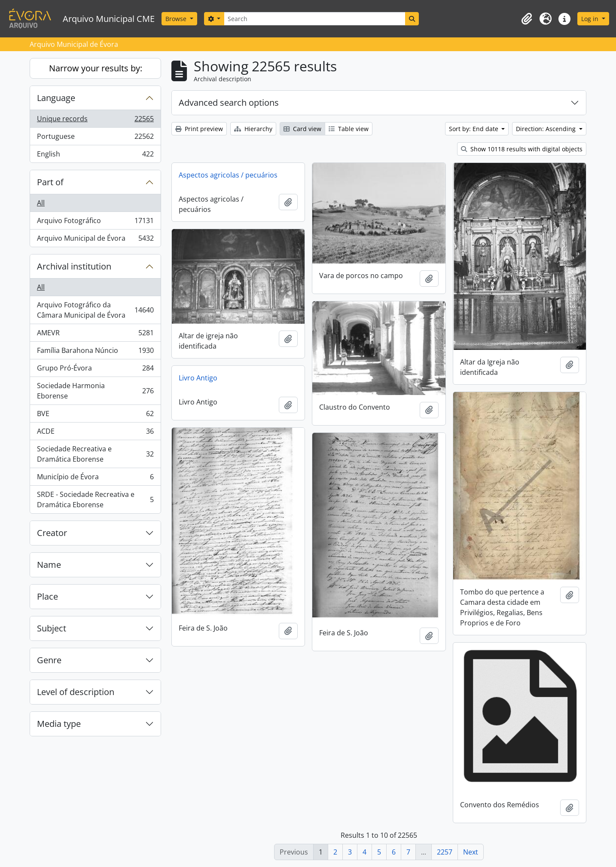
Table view (349, 129)
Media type (59, 724)
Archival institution (74, 266)
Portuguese (95, 138)
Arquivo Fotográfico (95, 222)
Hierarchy (253, 129)
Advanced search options (229, 103)
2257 (445, 852)
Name (49, 565)
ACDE (95, 433)
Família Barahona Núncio (95, 352)
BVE (95, 415)
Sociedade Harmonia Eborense (95, 391)
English (95, 156)
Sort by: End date (474, 129)
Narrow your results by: (96, 68)
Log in (591, 19)
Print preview (199, 129)
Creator (52, 533)
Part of (50, 182)
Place (47, 596)
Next (471, 852)
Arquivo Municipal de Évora (95, 240)
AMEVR (95, 335)
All (41, 203)
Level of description (76, 692)
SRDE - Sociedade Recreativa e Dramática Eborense (95, 499)
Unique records (95, 121)
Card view (302, 129)
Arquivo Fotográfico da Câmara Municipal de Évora (95, 310)
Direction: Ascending (547, 129)
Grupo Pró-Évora (95, 370)
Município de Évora (95, 479)
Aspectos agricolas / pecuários (228, 175)
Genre (49, 660)
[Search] (314, 19)
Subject (52, 628)
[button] (527, 19)
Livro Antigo (198, 378)
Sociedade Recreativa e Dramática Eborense (95, 454)
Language (56, 98)
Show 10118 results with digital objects (522, 149)
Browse (177, 19)
